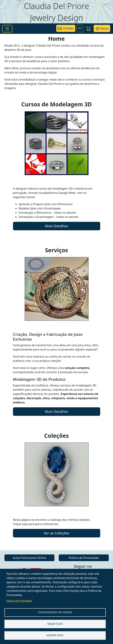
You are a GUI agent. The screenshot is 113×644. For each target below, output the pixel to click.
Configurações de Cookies (55, 612)
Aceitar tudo (55, 635)
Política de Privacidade (19, 601)
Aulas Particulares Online (29, 558)
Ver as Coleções (56, 533)
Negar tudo (55, 624)
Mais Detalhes (57, 226)
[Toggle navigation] (7, 29)
